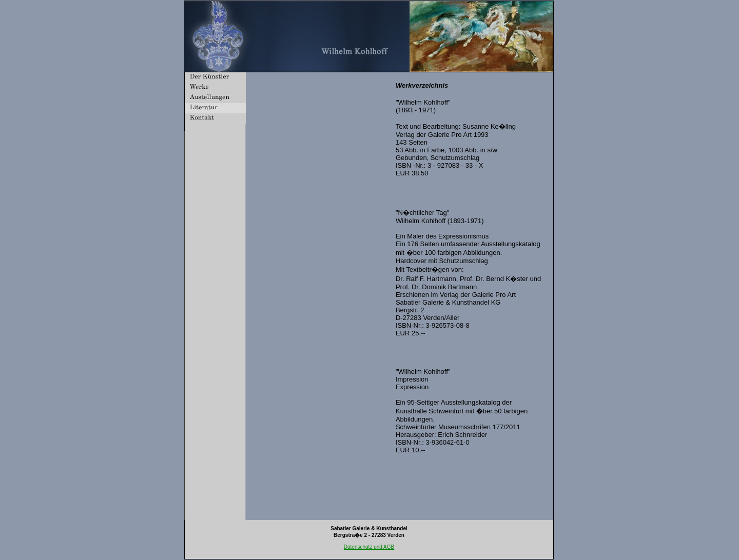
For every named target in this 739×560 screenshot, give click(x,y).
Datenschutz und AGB (369, 547)
